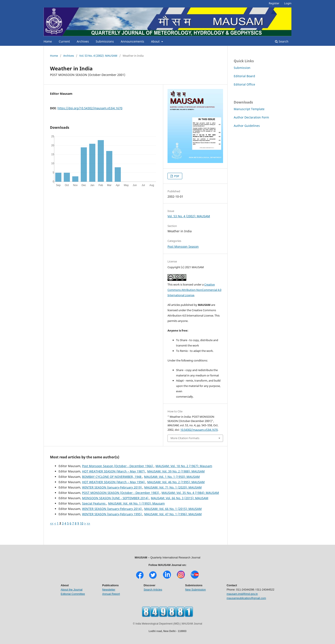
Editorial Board (244, 76)
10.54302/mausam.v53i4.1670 (199, 430)
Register (274, 3)
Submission (242, 68)
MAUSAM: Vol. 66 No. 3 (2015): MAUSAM (180, 498)
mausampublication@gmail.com (246, 598)
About (156, 41)
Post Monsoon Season (183, 246)
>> (88, 523)
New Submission (195, 590)
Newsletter (109, 590)
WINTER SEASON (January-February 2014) (112, 509)
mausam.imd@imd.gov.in (242, 594)
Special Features (94, 503)
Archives (83, 41)
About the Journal (72, 590)
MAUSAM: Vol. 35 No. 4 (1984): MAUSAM (190, 493)
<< (52, 523)
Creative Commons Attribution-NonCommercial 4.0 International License (194, 290)
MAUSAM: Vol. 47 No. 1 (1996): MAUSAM (173, 514)
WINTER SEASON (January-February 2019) (112, 487)
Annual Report (111, 594)
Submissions (105, 41)
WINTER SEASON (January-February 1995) (112, 514)
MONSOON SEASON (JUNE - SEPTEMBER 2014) (116, 498)
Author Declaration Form (251, 117)
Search (282, 41)
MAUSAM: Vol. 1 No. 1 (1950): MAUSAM (172, 477)
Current (64, 41)
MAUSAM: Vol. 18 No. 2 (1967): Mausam (184, 466)
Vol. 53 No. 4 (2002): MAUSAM (98, 56)
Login (288, 3)
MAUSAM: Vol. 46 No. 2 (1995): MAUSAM (176, 482)
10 (82, 523)
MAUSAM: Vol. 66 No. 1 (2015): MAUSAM (173, 509)
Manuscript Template (249, 109)
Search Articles (153, 590)
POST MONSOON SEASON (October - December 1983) (121, 493)
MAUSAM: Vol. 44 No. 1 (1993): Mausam (136, 503)
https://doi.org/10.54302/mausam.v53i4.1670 (90, 108)
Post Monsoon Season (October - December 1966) (118, 466)
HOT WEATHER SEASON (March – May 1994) (114, 482)
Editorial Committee (73, 594)
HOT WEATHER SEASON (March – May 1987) (114, 471)
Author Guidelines (247, 126)
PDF (176, 176)
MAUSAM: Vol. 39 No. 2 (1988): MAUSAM (176, 471)
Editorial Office (244, 84)
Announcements (132, 41)
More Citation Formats (185, 438)
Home (48, 41)
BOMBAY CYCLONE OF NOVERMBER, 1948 (112, 477)
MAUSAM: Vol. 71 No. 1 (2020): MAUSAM (173, 487)
